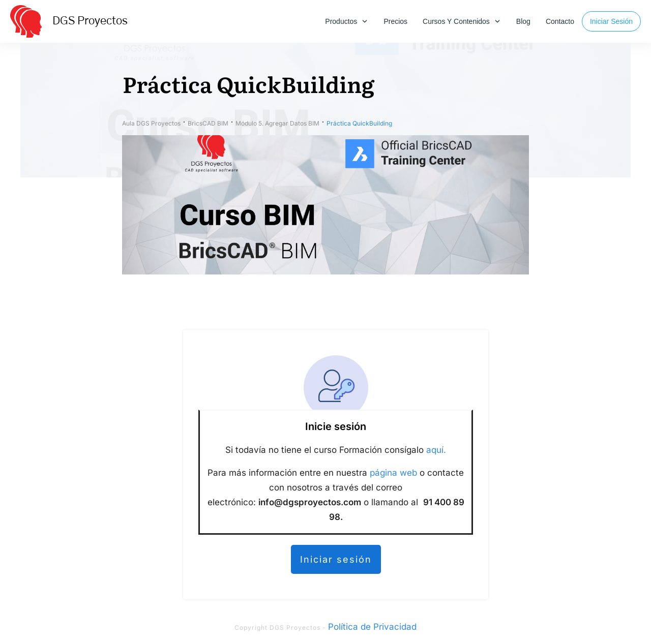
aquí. (436, 450)
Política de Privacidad (372, 627)
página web (393, 473)
